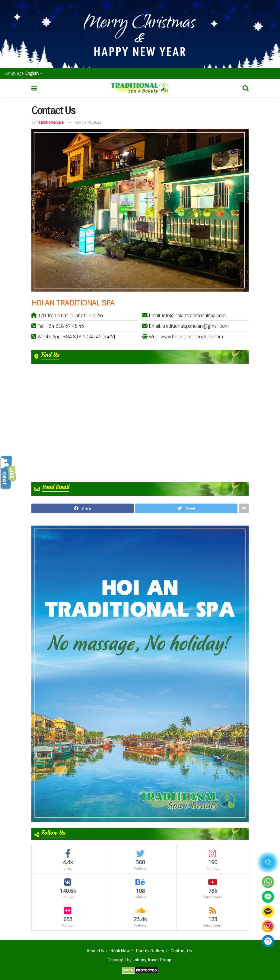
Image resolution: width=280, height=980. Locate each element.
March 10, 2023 (88, 122)
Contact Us (181, 951)
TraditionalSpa (50, 122)
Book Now (120, 951)
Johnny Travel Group (152, 960)
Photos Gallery (150, 951)
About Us (95, 951)
